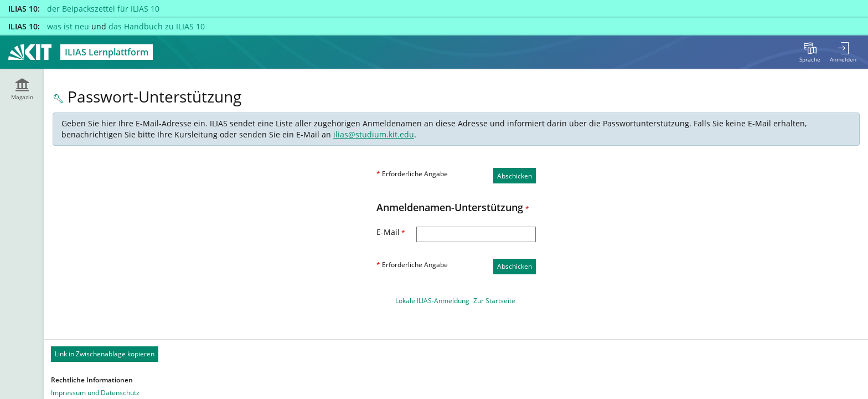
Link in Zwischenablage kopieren (105, 354)
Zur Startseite (494, 301)
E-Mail (391, 232)
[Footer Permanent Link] (456, 354)
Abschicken (515, 176)
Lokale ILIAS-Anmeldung (432, 301)
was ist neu (68, 26)
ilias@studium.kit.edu (374, 134)
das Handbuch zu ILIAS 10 (157, 26)
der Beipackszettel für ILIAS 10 (103, 9)
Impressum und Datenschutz (95, 393)
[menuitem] (810, 52)
